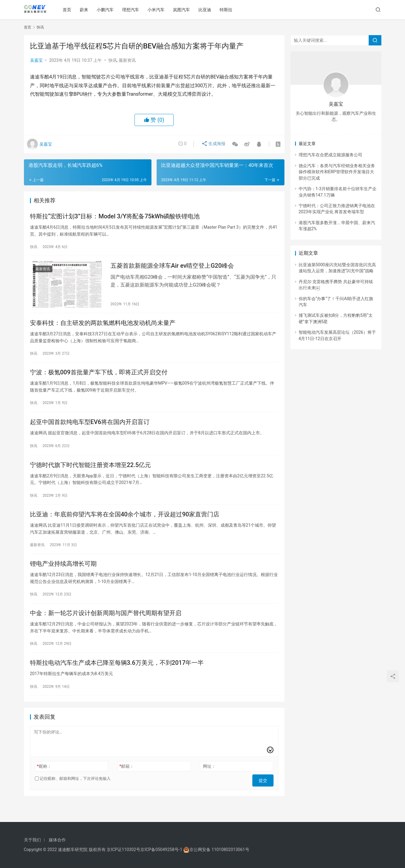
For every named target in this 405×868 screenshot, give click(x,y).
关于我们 (32, 840)
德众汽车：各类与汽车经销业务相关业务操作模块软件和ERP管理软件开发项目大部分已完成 (337, 172)
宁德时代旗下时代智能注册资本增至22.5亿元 (91, 474)
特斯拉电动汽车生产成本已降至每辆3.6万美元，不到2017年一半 (117, 679)
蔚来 (86, 10)
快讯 (113, 60)
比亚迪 (207, 10)
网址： (209, 784)
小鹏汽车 (107, 10)
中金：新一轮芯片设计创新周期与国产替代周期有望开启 (106, 628)
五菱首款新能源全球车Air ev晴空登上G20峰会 (172, 268)
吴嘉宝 (36, 60)
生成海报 (211, 144)
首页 (69, 10)
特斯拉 (228, 10)
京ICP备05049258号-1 (162, 850)
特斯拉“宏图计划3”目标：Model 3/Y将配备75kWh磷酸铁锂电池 (115, 217)
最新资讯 (127, 60)
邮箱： (127, 784)
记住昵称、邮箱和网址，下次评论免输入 (73, 796)
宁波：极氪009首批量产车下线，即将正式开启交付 (99, 379)
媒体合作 (57, 840)
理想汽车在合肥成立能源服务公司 (330, 155)
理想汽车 (133, 10)
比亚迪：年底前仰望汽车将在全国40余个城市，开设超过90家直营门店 (125, 525)
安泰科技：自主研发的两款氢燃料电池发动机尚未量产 (103, 327)
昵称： (44, 784)
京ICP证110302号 (123, 850)
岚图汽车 (184, 10)
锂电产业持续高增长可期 (63, 577)
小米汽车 (158, 10)
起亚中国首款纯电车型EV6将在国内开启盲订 (90, 430)
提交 (265, 796)
